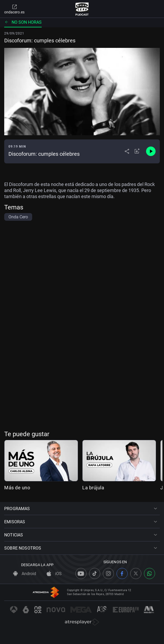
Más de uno (17, 488)
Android (25, 574)
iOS (54, 574)
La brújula (93, 488)
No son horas (23, 22)
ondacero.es (14, 9)
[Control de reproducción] (151, 151)
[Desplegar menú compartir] (127, 151)
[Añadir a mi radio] (137, 151)
